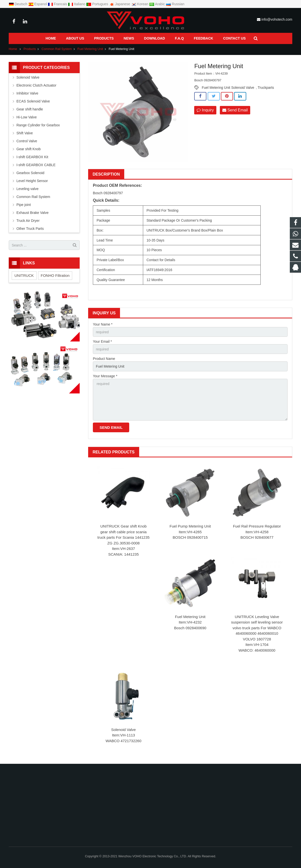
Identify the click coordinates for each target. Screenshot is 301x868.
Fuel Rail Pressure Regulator (257, 526)
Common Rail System (57, 49)
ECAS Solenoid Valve (33, 101)
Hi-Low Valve (27, 117)
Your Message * (105, 376)
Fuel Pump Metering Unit (190, 526)
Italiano (77, 4)
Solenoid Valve (123, 730)
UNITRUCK (24, 275)
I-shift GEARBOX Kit (32, 157)
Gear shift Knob (29, 149)
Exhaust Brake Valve (32, 213)
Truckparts (266, 88)
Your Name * (103, 324)
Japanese (120, 4)
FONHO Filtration (55, 275)
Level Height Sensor (32, 181)
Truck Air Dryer (28, 221)
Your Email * (102, 341)
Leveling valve (28, 189)
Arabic (157, 4)
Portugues (98, 4)
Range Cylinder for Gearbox (38, 125)
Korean (140, 4)
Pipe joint (24, 205)
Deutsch (19, 4)
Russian (175, 4)
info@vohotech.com (277, 19)
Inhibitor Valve (27, 93)
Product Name (104, 359)
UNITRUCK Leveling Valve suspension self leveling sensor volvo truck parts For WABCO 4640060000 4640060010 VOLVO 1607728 (257, 628)
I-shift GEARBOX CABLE (36, 165)
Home (13, 49)
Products (30, 49)
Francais (58, 4)
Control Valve (27, 141)
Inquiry (205, 110)
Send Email (235, 110)
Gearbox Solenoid (30, 173)
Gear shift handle (30, 109)
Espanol (38, 4)
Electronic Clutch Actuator (36, 85)
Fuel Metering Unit (90, 49)
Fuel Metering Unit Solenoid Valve (228, 88)
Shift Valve (25, 133)
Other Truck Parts (30, 229)
